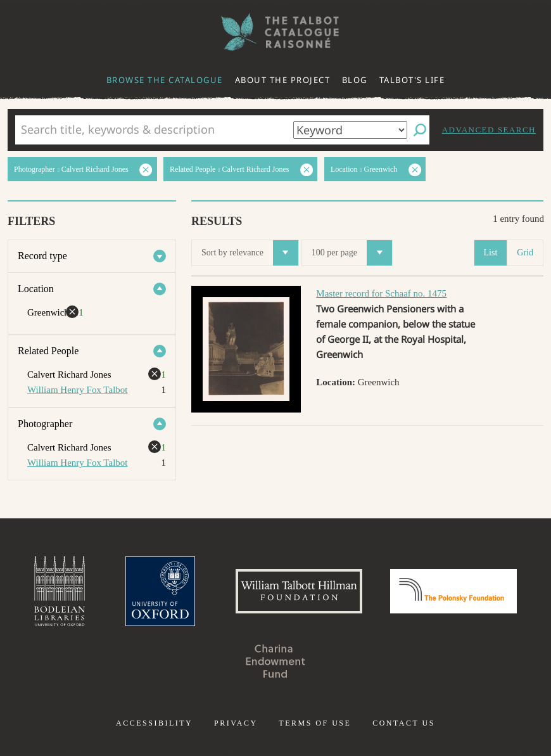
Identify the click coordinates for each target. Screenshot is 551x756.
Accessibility (154, 723)
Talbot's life (412, 80)
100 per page (352, 253)
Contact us (404, 723)
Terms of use (315, 723)
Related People (48, 351)
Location (36, 289)
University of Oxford (160, 591)
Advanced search (489, 130)
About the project (283, 80)
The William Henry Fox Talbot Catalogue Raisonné (275, 32)
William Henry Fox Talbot (77, 390)
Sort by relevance (250, 253)
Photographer (45, 424)
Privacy (236, 723)
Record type (42, 256)
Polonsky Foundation (453, 591)
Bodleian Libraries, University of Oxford (60, 591)
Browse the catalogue (165, 80)
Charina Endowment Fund (275, 661)
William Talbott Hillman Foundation (299, 591)
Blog (355, 80)
